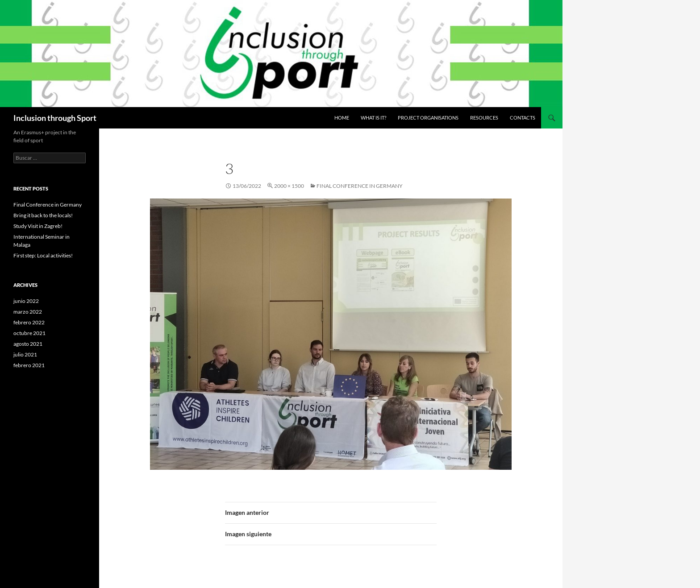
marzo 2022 (28, 312)
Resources (484, 118)
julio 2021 (25, 354)
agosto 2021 (28, 344)
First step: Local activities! (43, 255)
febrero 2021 (29, 365)
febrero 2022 (29, 322)
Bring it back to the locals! (43, 215)
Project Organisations (428, 118)
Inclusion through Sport (55, 118)
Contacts (523, 118)
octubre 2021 (29, 333)
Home (342, 118)
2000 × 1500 (289, 186)
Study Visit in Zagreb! (38, 226)
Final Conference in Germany (360, 186)
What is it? (373, 118)
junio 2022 (26, 301)
